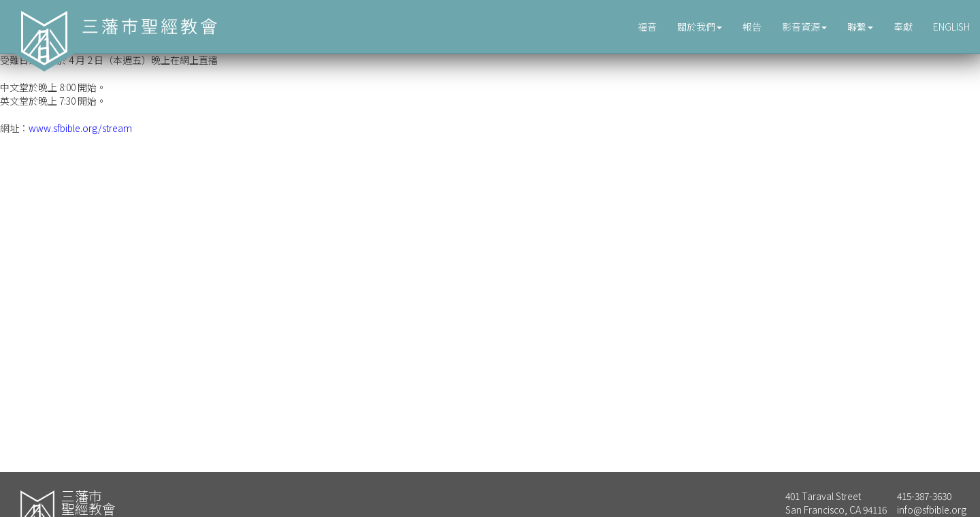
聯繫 (860, 27)
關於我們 (700, 27)
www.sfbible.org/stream (80, 128)
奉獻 (903, 27)
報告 (752, 27)
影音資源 (804, 27)
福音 (647, 27)
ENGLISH (951, 27)
